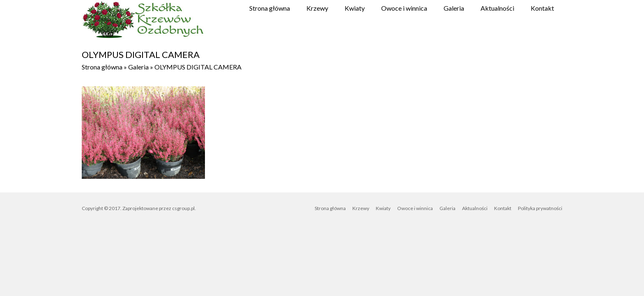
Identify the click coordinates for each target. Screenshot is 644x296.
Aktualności (497, 8)
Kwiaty (355, 8)
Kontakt (542, 8)
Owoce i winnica (404, 8)
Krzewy (317, 8)
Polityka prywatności (540, 208)
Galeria (454, 8)
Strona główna (270, 8)
